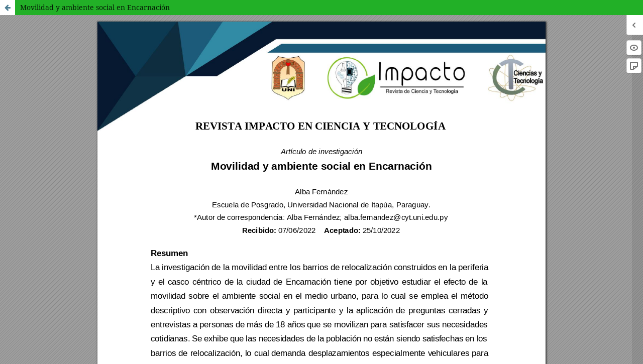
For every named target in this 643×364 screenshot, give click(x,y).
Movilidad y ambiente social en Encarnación (95, 7)
